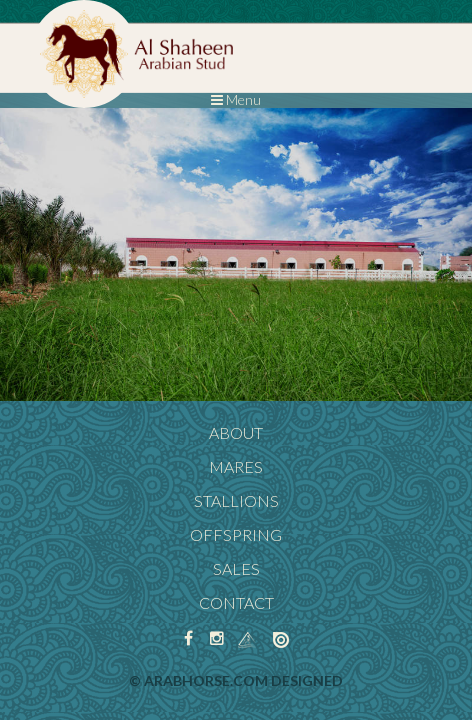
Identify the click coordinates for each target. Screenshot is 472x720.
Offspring (236, 534)
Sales (236, 568)
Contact (236, 602)
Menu (236, 99)
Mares (236, 466)
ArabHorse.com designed (243, 680)
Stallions (236, 500)
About (236, 432)
